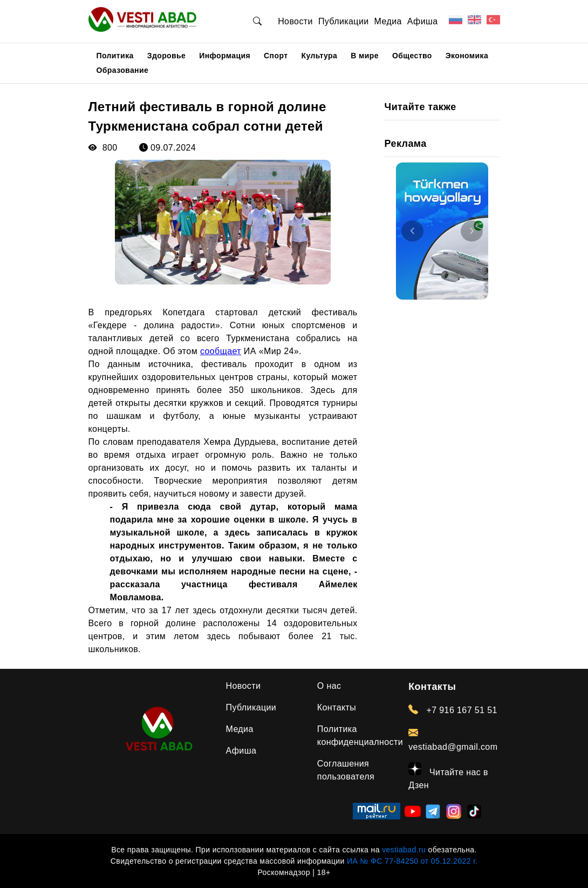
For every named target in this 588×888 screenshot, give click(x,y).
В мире (365, 56)
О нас (329, 686)
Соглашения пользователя (346, 770)
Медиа (388, 21)
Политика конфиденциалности (360, 736)
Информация (225, 56)
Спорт (276, 56)
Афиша (423, 21)
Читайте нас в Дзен (448, 776)
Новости (295, 21)
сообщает (221, 351)
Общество (412, 56)
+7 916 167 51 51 (453, 710)
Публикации (344, 21)
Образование (123, 70)
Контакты (337, 707)
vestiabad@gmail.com (453, 740)
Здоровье (167, 56)
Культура (319, 56)
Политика (115, 56)
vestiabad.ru (404, 850)
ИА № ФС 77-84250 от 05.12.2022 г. (412, 861)
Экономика (467, 56)
